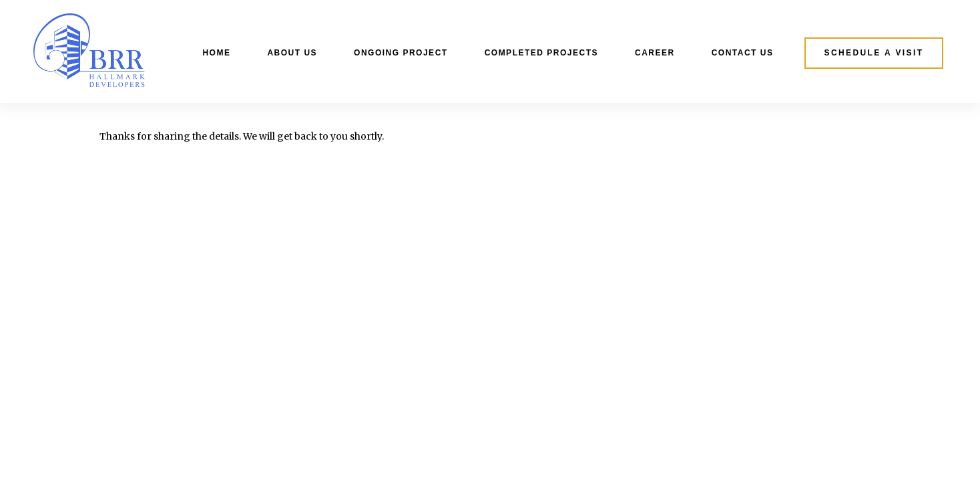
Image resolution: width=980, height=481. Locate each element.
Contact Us (743, 53)
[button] (874, 53)
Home (216, 53)
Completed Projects (541, 53)
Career (655, 53)
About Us (292, 53)
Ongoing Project (401, 53)
